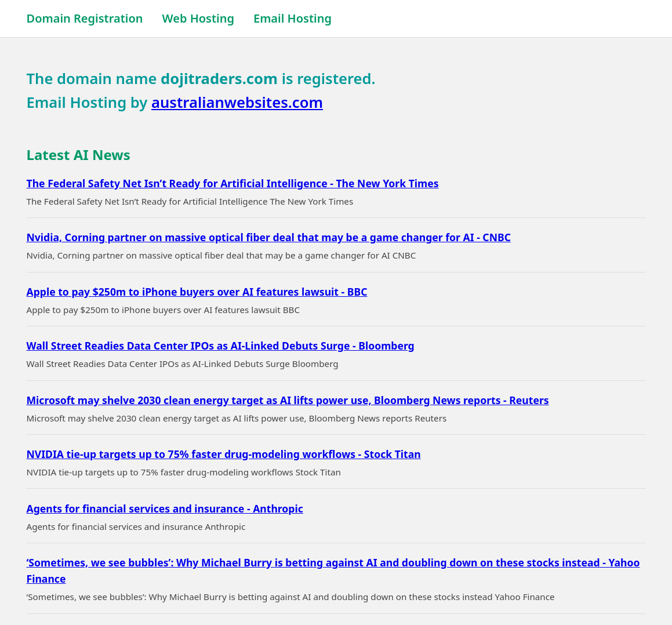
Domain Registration (85, 18)
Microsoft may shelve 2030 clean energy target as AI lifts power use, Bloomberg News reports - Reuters (288, 400)
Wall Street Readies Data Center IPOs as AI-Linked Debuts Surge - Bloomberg (221, 346)
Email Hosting (293, 18)
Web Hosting (198, 18)
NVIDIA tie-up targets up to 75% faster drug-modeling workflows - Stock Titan (224, 454)
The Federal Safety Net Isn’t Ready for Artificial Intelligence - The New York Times (233, 183)
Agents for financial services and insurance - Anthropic (165, 508)
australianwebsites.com (237, 102)
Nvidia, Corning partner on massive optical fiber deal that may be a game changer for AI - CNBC (269, 237)
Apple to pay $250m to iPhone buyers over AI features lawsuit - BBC (197, 292)
